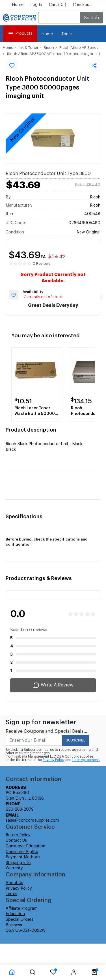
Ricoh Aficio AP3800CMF (29, 54)
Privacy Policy (54, 760)
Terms (11, 894)
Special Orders (20, 920)
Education (15, 914)
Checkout (82, 5)
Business (14, 925)
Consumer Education (25, 846)
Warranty (14, 868)
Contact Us (16, 841)
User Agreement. (86, 760)
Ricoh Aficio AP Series (79, 48)
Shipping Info (18, 863)
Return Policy (18, 835)
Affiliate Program (22, 909)
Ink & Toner (29, 48)
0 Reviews (42, 263)
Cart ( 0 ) (58, 5)
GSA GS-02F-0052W (26, 931)
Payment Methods (23, 857)
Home (18, 5)
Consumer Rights (22, 852)
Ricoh (49, 48)
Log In (36, 5)
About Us (14, 883)
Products (20, 34)
